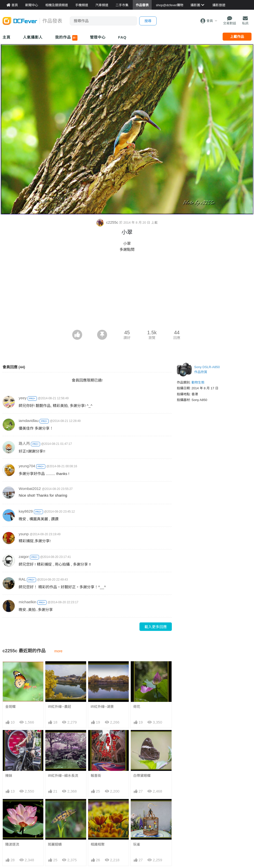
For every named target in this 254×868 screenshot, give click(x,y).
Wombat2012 (30, 489)
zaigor (24, 557)
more (58, 651)
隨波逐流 (12, 844)
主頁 (6, 37)
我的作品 (66, 38)
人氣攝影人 (33, 37)
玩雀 (137, 808)
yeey (23, 398)
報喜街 (96, 776)
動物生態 (198, 382)
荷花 (137, 707)
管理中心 (98, 37)
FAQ (122, 37)
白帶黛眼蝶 (142, 776)
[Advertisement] (127, 292)
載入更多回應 (156, 627)
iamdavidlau (29, 421)
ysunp (24, 534)
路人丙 (24, 443)
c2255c (108, 222)
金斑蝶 (10, 707)
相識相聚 (98, 808)
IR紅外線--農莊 (59, 707)
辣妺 (9, 776)
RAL (22, 579)
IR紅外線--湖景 (102, 707)
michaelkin (28, 602)
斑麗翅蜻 (55, 844)
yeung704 (27, 466)
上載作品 (237, 37)
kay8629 (26, 511)
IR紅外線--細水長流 (63, 776)
